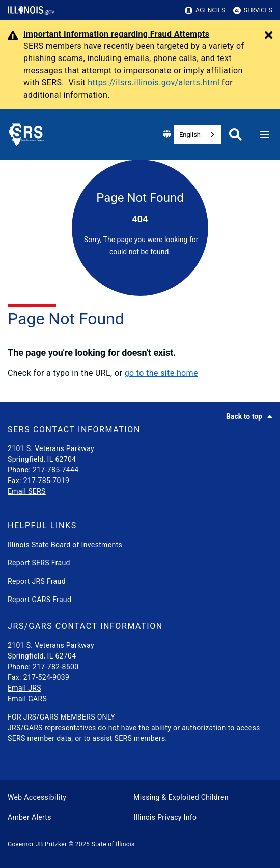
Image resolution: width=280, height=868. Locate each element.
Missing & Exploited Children (181, 797)
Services (253, 10)
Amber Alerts (30, 817)
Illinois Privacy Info (165, 817)
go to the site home (161, 373)
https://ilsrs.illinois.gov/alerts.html (153, 83)
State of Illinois (113, 844)
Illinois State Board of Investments (65, 545)
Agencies (205, 10)
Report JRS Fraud (37, 581)
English (190, 134)
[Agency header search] (235, 134)
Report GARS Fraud (39, 600)
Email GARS (27, 699)
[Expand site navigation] (265, 135)
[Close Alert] (269, 36)
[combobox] (198, 134)
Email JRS (24, 688)
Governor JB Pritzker (37, 844)
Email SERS (27, 491)
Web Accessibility (37, 797)
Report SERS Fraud (39, 563)
